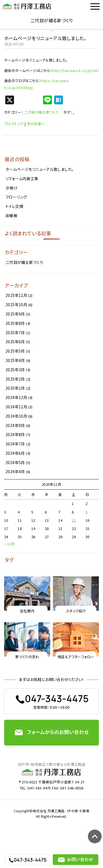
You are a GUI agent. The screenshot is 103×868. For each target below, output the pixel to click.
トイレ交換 (14, 206)
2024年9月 (15, 425)
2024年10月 (16, 416)
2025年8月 (15, 323)
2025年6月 (15, 342)
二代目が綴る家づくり (42, 112)
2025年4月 (15, 360)
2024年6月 (15, 453)
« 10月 (9, 544)
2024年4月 (15, 471)
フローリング (16, 197)
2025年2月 (15, 379)
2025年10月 (16, 305)
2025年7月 (15, 333)
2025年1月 (15, 388)
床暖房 (11, 216)
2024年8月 (15, 434)
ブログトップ (14, 124)
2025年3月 (15, 370)
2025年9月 (15, 314)
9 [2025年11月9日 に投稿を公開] (86, 512)
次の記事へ (36, 124)
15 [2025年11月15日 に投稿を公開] (74, 520)
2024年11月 (16, 407)
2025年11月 (16, 295)
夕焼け (11, 188)
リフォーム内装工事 (22, 178)
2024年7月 (15, 444)
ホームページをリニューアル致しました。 (40, 169)
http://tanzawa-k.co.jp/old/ (75, 70)
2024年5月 (15, 462)
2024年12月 (16, 397)
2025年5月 (15, 351)
